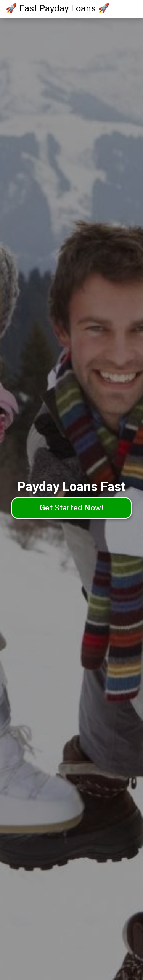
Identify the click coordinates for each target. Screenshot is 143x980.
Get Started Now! (71, 508)
